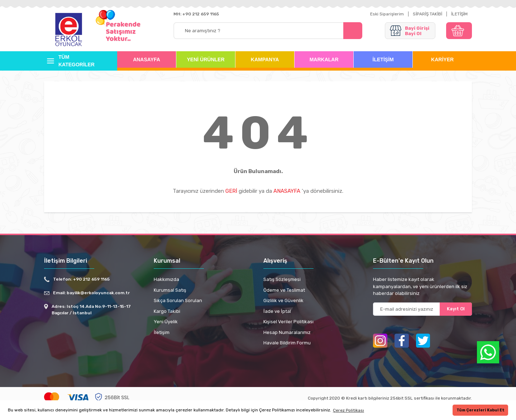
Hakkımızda (166, 279)
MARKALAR (324, 59)
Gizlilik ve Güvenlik (283, 300)
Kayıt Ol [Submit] (456, 309)
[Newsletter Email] (422, 309)
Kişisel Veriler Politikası (288, 322)
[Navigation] (75, 61)
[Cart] (459, 31)
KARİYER (442, 59)
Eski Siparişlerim (387, 14)
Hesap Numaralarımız (287, 332)
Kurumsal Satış (170, 290)
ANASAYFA (147, 59)
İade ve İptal (277, 311)
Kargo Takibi (167, 311)
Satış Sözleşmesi (282, 279)
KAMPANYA (265, 59)
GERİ (231, 191)
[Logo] (69, 30)
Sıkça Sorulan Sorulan (178, 300)
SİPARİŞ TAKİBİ (427, 14)
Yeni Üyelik (166, 322)
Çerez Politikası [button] (348, 410)
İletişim (162, 332)
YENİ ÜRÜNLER (206, 59)
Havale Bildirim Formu (287, 343)
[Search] (268, 31)
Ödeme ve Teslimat (284, 290)
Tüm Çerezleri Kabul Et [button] (481, 410)
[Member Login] (410, 31)
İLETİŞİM (459, 14)
